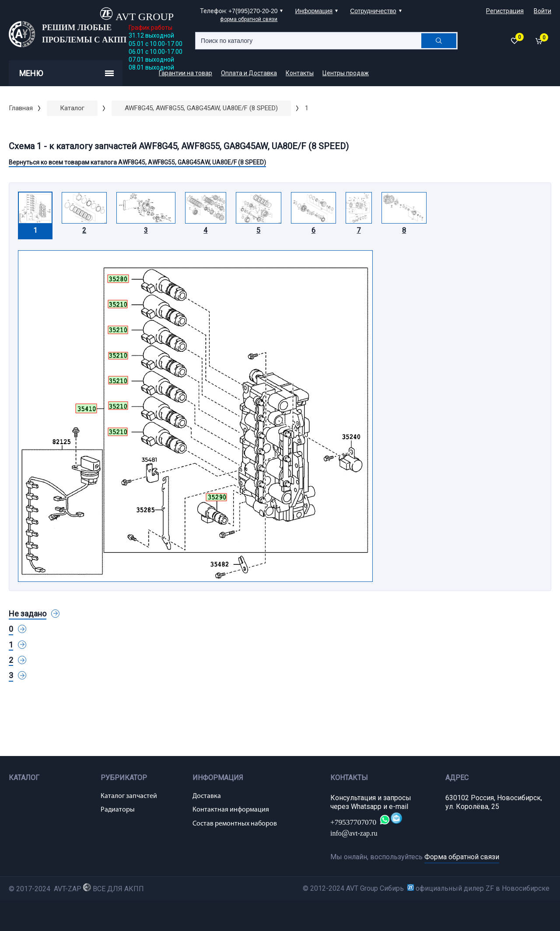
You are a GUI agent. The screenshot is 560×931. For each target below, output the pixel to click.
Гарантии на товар (185, 73)
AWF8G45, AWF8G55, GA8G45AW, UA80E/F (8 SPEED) (201, 108)
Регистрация (505, 11)
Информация (314, 11)
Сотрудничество (373, 11)
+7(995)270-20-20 (253, 11)
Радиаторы (118, 810)
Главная (21, 108)
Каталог (72, 108)
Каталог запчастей (129, 796)
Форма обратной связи (462, 857)
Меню (66, 73)
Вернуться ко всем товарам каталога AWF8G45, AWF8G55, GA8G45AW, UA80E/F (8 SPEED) (137, 162)
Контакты (300, 73)
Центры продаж (346, 73)
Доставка (207, 796)
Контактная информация (231, 810)
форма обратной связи (249, 19)
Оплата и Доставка (249, 73)
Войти (542, 11)
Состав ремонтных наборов (235, 824)
